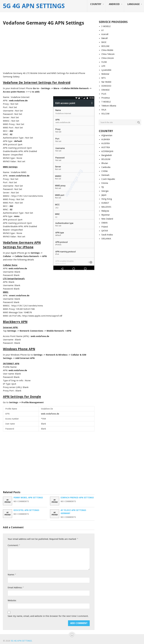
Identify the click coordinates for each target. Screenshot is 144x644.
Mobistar (105, 74)
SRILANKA (106, 239)
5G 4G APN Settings (34, 6)
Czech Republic (108, 179)
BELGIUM (106, 159)
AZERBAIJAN (107, 151)
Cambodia (106, 167)
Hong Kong (107, 199)
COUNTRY (96, 4)
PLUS (104, 94)
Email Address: (16, 587)
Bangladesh (107, 155)
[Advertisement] (49, 48)
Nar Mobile (106, 82)
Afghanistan (107, 135)
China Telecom (108, 54)
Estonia (105, 183)
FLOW (104, 62)
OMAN (104, 223)
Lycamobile (106, 70)
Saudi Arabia (107, 235)
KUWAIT (105, 203)
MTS (103, 78)
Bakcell (104, 38)
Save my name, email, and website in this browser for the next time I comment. (48, 616)
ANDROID (114, 4)
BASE (104, 42)
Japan (104, 195)
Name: (12, 575)
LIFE (103, 66)
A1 (103, 30)
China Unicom (108, 58)
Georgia (105, 191)
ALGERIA (106, 143)
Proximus (106, 98)
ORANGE (105, 90)
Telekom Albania (109, 106)
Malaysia (105, 211)
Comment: (14, 545)
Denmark (105, 175)
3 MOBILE (106, 26)
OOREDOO (106, 86)
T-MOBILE (106, 102)
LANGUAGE (133, 4)
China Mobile (107, 50)
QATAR (105, 231)
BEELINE (105, 46)
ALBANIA (106, 139)
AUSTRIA (106, 147)
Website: (12, 600)
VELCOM (105, 114)
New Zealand (107, 219)
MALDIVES (106, 207)
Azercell (105, 34)
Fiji (103, 187)
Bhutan (105, 163)
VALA (104, 110)
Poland (105, 227)
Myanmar (106, 215)
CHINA (105, 171)
